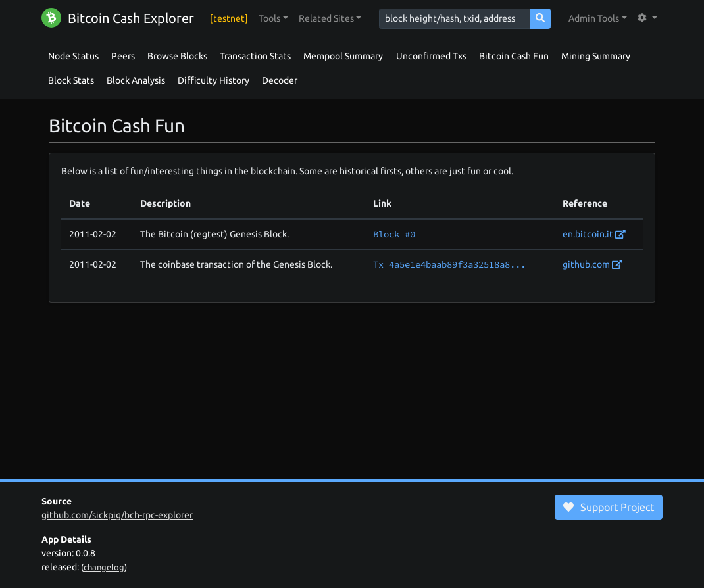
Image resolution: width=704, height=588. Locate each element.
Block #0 (394, 234)
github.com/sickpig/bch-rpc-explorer (117, 515)
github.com (592, 264)
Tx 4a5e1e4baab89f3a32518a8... (449, 264)
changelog (104, 567)
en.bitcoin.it (594, 234)
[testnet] (229, 18)
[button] (273, 19)
